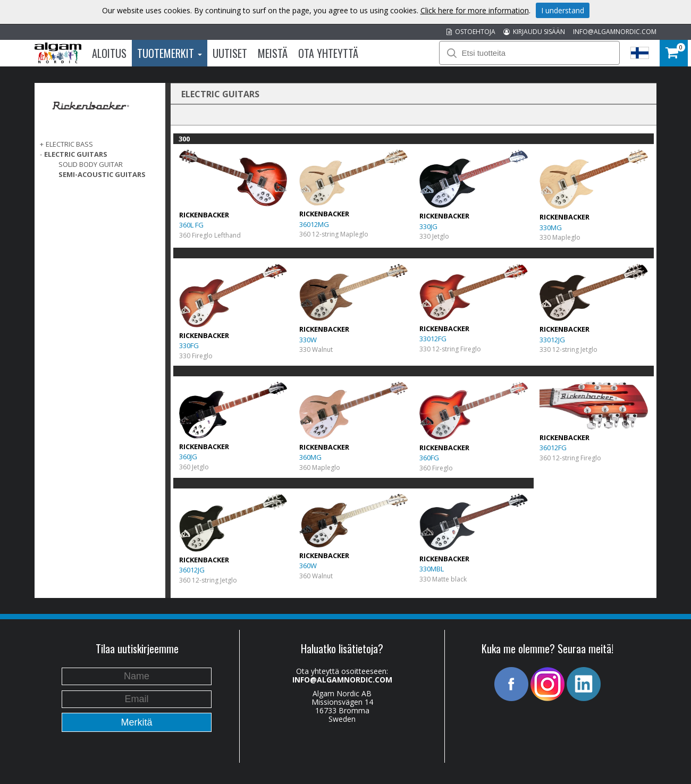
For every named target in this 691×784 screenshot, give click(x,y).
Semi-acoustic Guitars (102, 174)
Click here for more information (475, 10)
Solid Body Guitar (91, 164)
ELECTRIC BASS (69, 144)
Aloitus (109, 53)
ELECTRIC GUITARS (76, 154)
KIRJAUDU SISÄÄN (534, 32)
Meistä (273, 53)
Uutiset (230, 53)
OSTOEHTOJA (471, 32)
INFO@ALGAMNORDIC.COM (615, 32)
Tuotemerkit (170, 53)
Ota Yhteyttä (328, 53)
